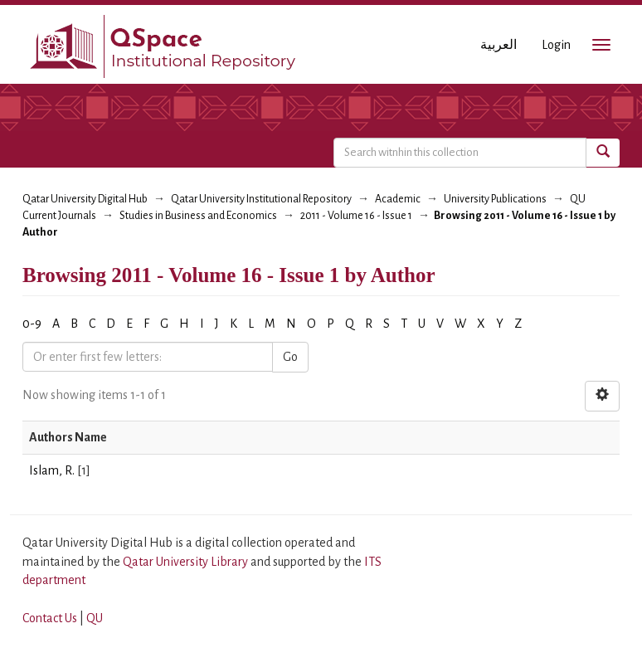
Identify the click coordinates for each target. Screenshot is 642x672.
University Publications (495, 199)
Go (290, 357)
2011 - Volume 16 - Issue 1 (356, 216)
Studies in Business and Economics (198, 216)
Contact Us (50, 618)
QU (95, 618)
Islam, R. (52, 470)
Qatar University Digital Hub (85, 199)
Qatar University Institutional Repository (261, 199)
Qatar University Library (187, 562)
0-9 (32, 324)
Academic (398, 199)
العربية (499, 45)
